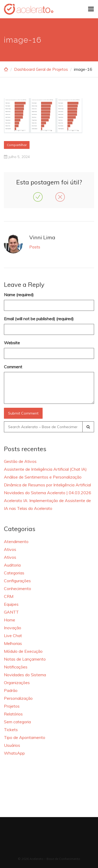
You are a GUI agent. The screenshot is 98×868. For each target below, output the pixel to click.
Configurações (17, 581)
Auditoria (12, 565)
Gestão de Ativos (20, 461)
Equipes (11, 604)
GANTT (11, 612)
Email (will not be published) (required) (39, 319)
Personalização (18, 698)
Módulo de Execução (23, 651)
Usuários (12, 745)
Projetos (12, 706)
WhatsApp (14, 753)
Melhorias (13, 643)
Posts (35, 247)
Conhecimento (18, 589)
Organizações (17, 683)
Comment (13, 367)
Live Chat (13, 636)
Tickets (11, 730)
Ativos (10, 549)
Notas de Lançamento (25, 659)
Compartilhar (17, 145)
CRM (9, 596)
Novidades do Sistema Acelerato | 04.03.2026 (48, 493)
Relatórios (13, 714)
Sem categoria (17, 722)
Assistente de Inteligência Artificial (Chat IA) (45, 469)
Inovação (13, 628)
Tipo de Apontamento (25, 737)
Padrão (11, 690)
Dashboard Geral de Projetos (41, 69)
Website (12, 343)
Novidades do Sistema (25, 675)
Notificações (16, 667)
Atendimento (16, 541)
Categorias (14, 573)
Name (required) (19, 295)
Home (10, 620)
